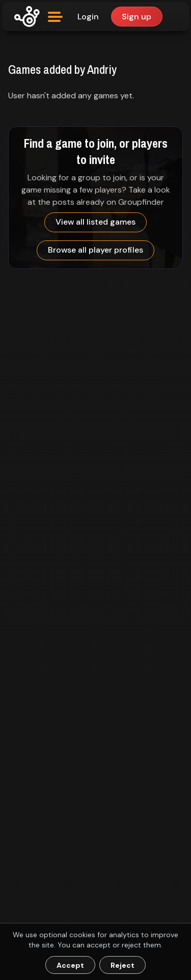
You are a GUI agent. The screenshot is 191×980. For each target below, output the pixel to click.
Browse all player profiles (95, 250)
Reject (122, 965)
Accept (70, 965)
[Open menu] (55, 17)
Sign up (137, 17)
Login (88, 17)
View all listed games (95, 222)
